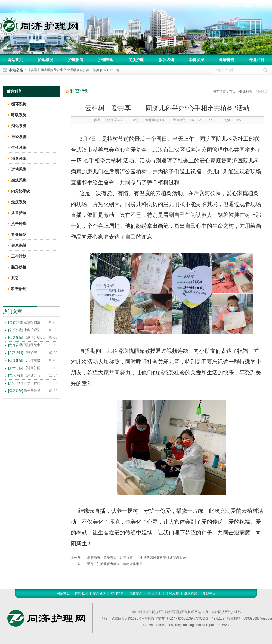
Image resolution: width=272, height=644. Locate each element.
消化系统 (19, 126)
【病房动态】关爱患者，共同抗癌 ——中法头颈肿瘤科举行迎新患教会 (135, 558)
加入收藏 (245, 5)
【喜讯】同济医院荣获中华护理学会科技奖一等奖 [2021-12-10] (73, 70)
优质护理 (136, 60)
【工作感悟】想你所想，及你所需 (27, 360)
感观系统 (19, 180)
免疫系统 (19, 202)
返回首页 (226, 5)
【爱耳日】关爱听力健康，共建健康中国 (113, 564)
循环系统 (19, 104)
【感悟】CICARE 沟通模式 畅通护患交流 (27, 337)
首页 (233, 92)
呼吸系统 (19, 115)
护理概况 (45, 60)
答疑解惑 (19, 235)
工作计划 (19, 256)
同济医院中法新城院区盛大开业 (27, 345)
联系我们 (263, 5)
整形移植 (19, 267)
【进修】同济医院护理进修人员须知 (27, 368)
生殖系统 (19, 148)
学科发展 (196, 60)
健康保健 (19, 245)
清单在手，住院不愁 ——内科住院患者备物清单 (27, 383)
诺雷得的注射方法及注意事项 (27, 322)
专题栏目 (257, 60)
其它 (15, 278)
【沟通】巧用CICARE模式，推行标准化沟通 (27, 376)
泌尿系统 (19, 158)
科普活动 (263, 92)
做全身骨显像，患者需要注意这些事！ (27, 391)
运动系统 (19, 169)
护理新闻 (76, 60)
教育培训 (166, 60)
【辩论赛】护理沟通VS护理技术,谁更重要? (27, 353)
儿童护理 (19, 213)
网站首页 (15, 60)
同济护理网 (42, 24)
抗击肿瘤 (19, 224)
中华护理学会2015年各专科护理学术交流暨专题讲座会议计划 (27, 330)
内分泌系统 (21, 191)
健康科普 (227, 60)
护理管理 (106, 60)
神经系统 (19, 137)
